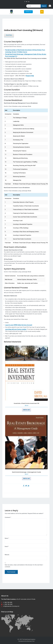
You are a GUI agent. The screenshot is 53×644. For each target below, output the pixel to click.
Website (7, 555)
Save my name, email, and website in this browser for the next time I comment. (24, 566)
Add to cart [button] (26, 410)
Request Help (30, 76)
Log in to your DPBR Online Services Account (19, 325)
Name (7, 538)
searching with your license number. (16, 329)
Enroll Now (9, 35)
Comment (8, 517)
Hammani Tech (31, 641)
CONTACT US (28, 12)
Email (7, 546)
